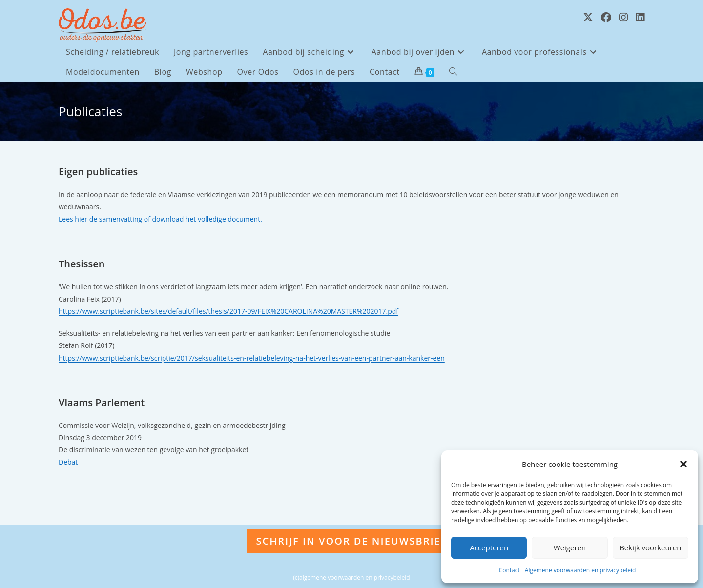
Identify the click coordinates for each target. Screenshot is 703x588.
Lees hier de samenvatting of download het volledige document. (160, 219)
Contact (509, 570)
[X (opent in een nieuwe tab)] (588, 17)
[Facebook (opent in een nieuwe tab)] (606, 17)
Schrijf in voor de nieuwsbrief (352, 541)
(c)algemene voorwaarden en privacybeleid (351, 578)
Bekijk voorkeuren (650, 547)
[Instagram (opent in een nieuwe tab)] (623, 17)
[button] (683, 464)
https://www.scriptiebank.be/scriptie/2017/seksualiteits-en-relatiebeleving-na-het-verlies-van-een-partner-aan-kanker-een (252, 358)
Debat (68, 462)
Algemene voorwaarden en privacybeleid (580, 570)
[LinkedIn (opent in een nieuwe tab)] (640, 17)
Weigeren (570, 547)
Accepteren (489, 547)
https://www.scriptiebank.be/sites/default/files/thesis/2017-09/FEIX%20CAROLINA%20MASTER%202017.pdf (228, 311)
